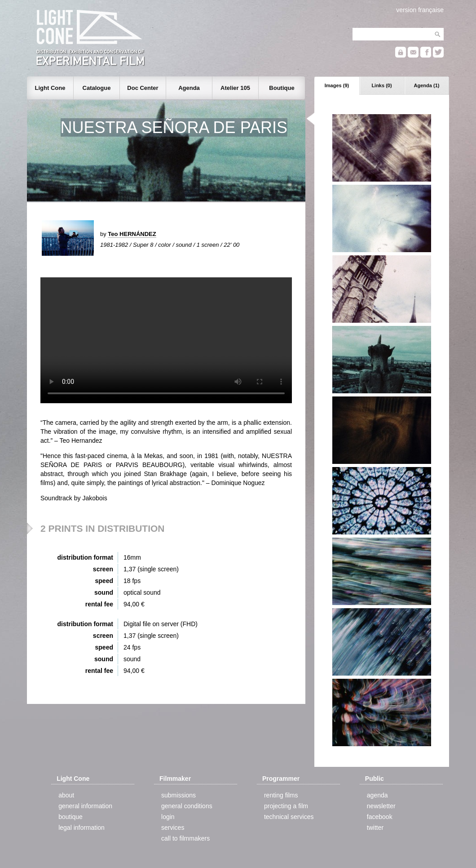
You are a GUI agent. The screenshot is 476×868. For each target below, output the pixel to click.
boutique (71, 817)
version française (420, 10)
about (66, 795)
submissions (178, 795)
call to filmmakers (185, 838)
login (168, 817)
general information (85, 806)
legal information (82, 828)
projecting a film (286, 806)
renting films (281, 795)
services (173, 828)
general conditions (187, 806)
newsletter (381, 806)
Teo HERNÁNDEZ (132, 234)
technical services (289, 817)
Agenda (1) (427, 85)
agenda (377, 795)
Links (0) (381, 85)
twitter (375, 828)
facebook (380, 817)
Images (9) (337, 85)
